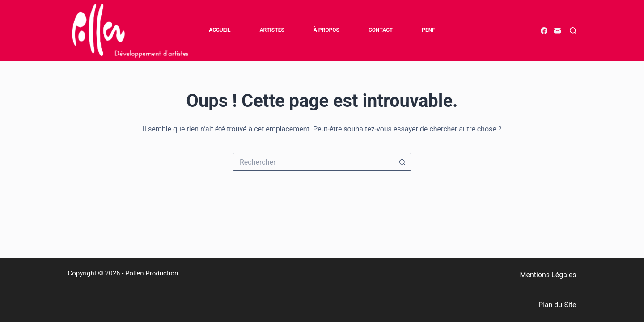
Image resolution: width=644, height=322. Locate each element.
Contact (381, 30)
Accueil (220, 30)
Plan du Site (557, 305)
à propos (326, 30)
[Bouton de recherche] (402, 162)
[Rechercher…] (313, 162)
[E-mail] (557, 31)
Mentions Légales (548, 275)
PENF (428, 30)
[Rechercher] (573, 31)
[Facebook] (544, 31)
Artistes (272, 30)
